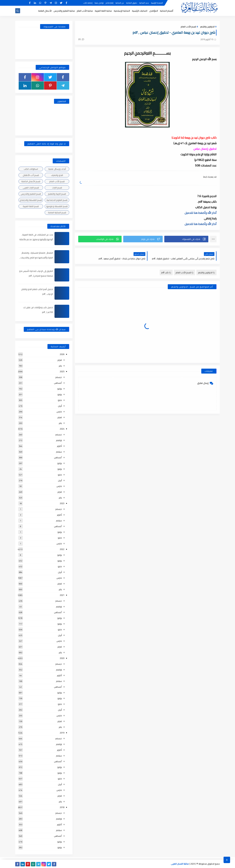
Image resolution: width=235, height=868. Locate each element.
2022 (62, 549)
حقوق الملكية (132, 3)
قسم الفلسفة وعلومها (57, 206)
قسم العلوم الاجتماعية (57, 200)
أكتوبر (59, 446)
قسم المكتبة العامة (57, 212)
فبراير (60, 360)
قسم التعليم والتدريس (31, 194)
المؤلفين (154, 11)
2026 (62, 354)
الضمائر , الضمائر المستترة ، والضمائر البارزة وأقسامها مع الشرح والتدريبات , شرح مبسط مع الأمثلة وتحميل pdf (36, 258)
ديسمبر (59, 377)
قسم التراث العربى (31, 188)
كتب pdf (166, 272)
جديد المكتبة (144, 3)
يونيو (60, 394)
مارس (59, 412)
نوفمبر (59, 440)
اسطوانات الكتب (31, 169)
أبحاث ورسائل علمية (57, 169)
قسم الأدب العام (188, 27)
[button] (186, 239)
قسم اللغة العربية (31, 206)
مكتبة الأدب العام (85, 11)
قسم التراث (57, 188)
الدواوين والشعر (207, 27)
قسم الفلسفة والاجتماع (31, 200)
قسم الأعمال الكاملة (31, 181)
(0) (81, 39)
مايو (60, 400)
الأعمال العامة (45, 11)
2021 (62, 595)
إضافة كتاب (88, 3)
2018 (62, 807)
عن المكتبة (120, 3)
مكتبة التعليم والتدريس (64, 11)
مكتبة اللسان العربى (180, 864)
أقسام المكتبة (167, 11)
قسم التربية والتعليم (57, 194)
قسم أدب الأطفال (31, 175)
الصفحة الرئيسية (157, 3)
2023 (62, 503)
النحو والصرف (57, 175)
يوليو (60, 389)
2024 (62, 429)
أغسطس (58, 383)
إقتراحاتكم (110, 3)
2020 (62, 658)
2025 (62, 371)
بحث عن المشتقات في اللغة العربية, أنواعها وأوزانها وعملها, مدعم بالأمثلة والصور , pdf (36, 239)
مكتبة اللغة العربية (103, 11)
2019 (62, 733)
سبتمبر (59, 452)
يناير (60, 366)
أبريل (60, 406)
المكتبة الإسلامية (122, 11)
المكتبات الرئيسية (140, 11)
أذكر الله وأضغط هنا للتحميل (201, 213)
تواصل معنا (99, 3)
